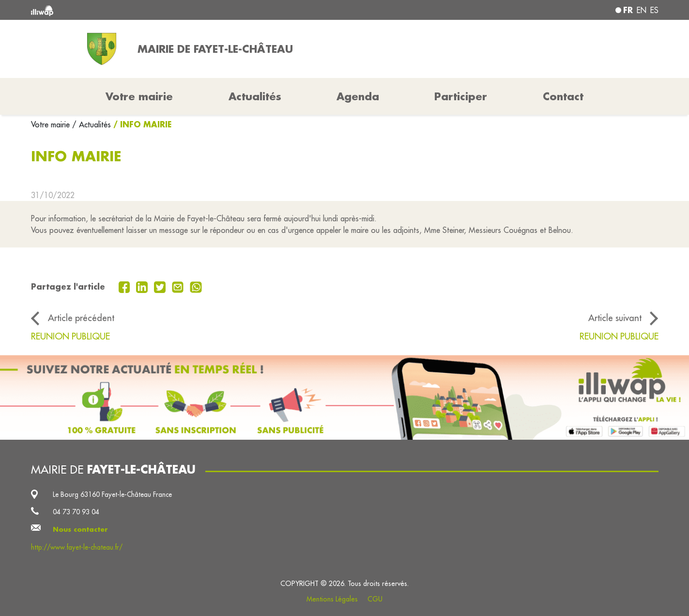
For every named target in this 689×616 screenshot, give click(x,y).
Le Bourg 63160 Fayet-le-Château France (112, 494)
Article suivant (615, 318)
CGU (375, 599)
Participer (461, 96)
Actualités (255, 96)
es (654, 10)
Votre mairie (52, 124)
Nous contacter (80, 529)
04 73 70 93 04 (76, 512)
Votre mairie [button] (139, 96)
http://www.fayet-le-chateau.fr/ (77, 547)
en (642, 10)
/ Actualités (92, 124)
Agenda (358, 96)
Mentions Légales (332, 599)
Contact (563, 96)
